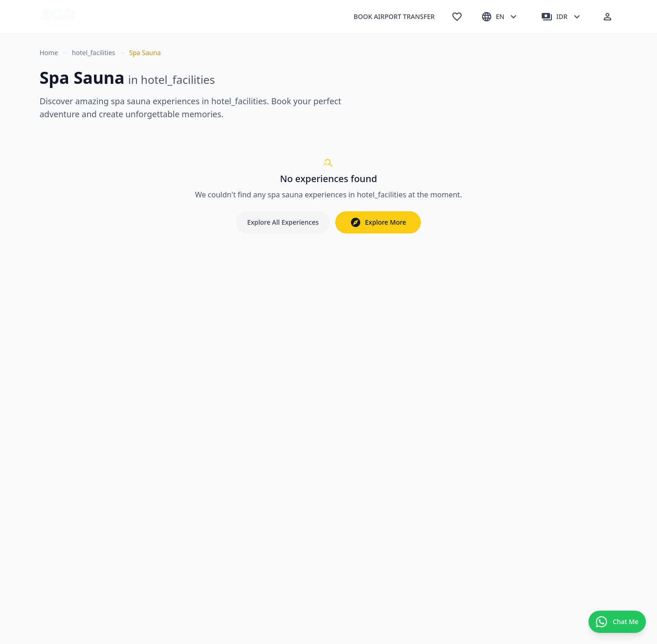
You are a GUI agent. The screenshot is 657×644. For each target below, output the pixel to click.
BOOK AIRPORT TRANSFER (394, 16)
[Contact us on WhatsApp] (617, 622)
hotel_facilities (93, 53)
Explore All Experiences (283, 222)
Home (49, 53)
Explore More (378, 222)
